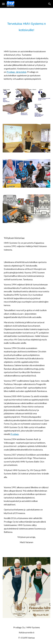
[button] (3, 4)
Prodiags (15, 434)
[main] (27, 27)
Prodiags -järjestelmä (16, 72)
